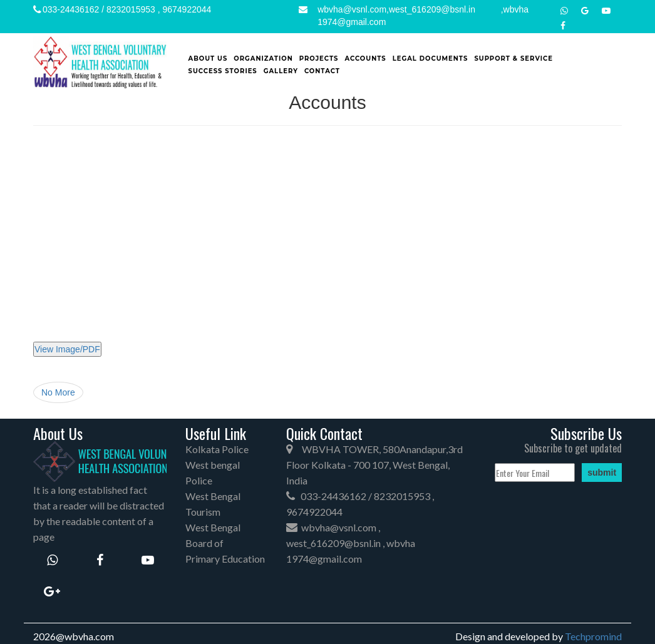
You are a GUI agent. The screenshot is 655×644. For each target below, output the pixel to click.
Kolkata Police (217, 449)
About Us (208, 59)
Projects (319, 59)
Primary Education (225, 559)
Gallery (281, 71)
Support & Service (513, 59)
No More (58, 392)
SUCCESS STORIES (223, 71)
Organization (263, 59)
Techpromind (593, 636)
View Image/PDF (67, 349)
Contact (322, 71)
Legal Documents (431, 59)
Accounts (365, 59)
